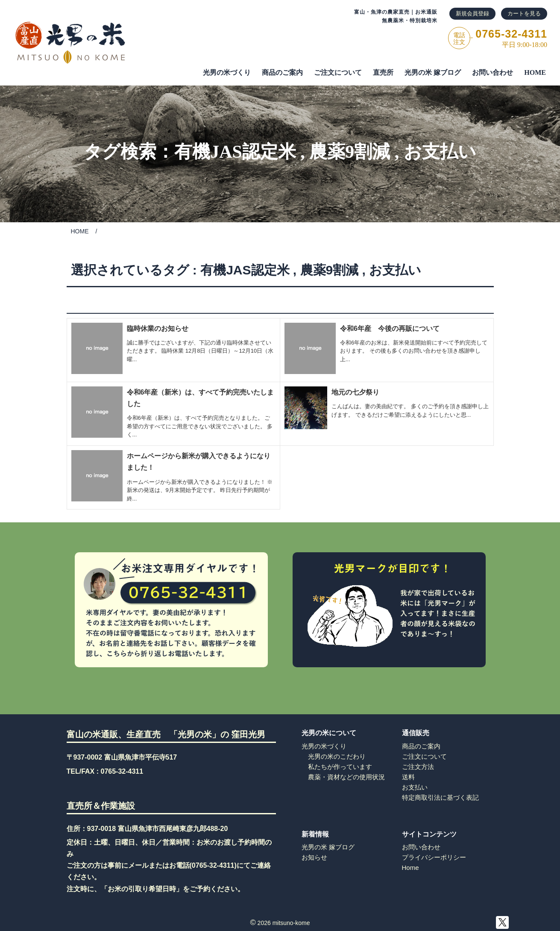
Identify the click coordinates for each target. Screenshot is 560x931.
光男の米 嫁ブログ (433, 72)
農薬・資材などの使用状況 (346, 777)
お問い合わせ (493, 72)
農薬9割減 (350, 152)
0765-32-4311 (122, 771)
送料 (408, 777)
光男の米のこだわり (337, 756)
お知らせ (314, 857)
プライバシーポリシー (434, 857)
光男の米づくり (227, 72)
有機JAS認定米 (235, 152)
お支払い (440, 152)
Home (410, 868)
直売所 (383, 72)
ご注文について (424, 756)
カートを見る (524, 13)
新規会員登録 (472, 13)
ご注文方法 (418, 767)
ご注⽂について (338, 72)
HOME (535, 72)
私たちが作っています (340, 767)
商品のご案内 (282, 72)
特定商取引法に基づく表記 (440, 797)
